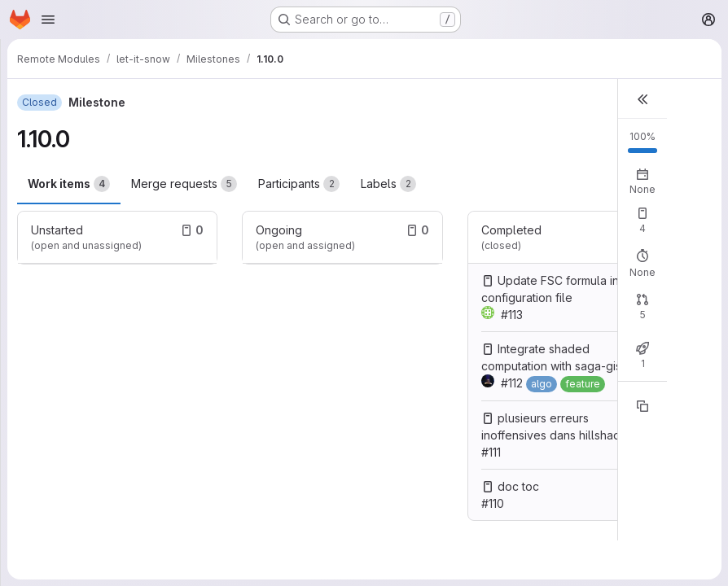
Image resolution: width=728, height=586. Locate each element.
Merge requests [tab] (184, 184)
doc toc (518, 486)
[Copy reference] (642, 406)
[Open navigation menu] (48, 20)
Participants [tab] (299, 184)
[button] (642, 99)
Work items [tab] (69, 184)
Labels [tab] (388, 184)
